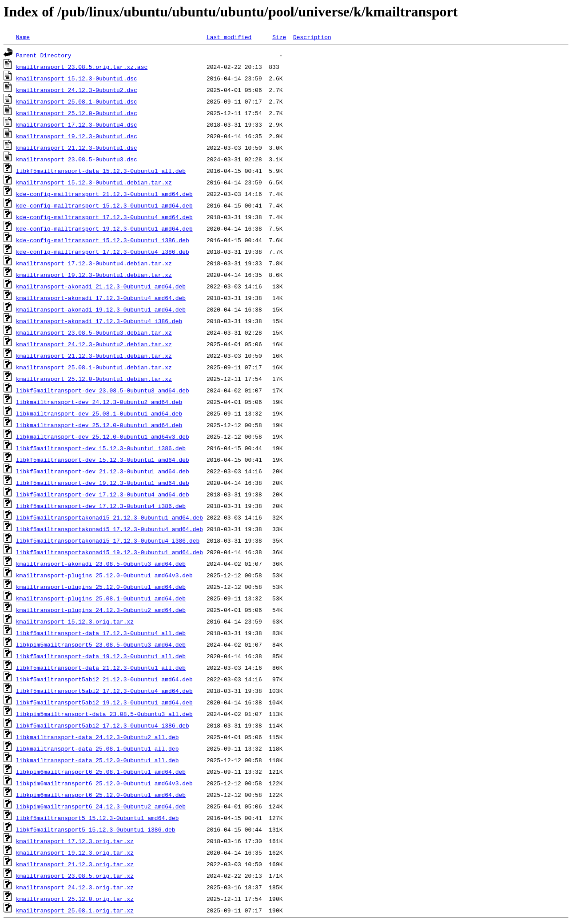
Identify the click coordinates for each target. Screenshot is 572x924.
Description (312, 37)
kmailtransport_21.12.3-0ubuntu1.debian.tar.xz (94, 356)
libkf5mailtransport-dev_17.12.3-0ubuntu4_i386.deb (101, 506)
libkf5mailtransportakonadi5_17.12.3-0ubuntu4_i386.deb (108, 540)
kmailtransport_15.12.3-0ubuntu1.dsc (77, 78)
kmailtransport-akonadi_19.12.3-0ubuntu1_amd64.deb (101, 309)
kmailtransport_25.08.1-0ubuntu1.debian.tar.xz (94, 367)
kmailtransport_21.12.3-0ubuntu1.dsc (77, 148)
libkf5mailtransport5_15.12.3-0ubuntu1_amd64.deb (97, 818)
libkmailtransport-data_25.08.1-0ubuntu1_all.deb (97, 748)
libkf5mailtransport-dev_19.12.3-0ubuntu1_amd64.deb (103, 483)
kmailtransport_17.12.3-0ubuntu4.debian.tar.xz (94, 263)
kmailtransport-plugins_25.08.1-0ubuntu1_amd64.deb (101, 598)
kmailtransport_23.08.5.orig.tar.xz (75, 876)
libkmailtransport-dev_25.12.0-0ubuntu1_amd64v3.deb (103, 436)
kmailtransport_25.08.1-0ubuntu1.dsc (77, 101)
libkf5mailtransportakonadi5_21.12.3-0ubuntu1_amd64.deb (109, 517)
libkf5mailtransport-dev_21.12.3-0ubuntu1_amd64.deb (103, 471)
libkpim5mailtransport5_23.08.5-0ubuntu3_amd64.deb (101, 644)
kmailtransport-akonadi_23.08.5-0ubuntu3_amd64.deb (101, 564)
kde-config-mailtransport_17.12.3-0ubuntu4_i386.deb (103, 252)
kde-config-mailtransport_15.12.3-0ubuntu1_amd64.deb (104, 205)
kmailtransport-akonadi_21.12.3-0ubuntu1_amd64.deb (101, 286)
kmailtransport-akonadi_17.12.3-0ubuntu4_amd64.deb (101, 298)
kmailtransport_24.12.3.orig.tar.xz (75, 887)
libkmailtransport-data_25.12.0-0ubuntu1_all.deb (97, 760)
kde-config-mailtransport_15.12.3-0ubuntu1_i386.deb (103, 240)
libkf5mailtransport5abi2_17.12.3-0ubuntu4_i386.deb (103, 725)
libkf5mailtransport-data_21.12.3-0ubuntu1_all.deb (101, 668)
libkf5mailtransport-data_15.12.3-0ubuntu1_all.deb (101, 171)
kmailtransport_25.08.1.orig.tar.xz (75, 910)
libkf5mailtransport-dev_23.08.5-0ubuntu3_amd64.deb (103, 390)
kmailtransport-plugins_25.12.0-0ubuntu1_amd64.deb (101, 587)
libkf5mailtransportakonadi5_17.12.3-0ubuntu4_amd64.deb (109, 529)
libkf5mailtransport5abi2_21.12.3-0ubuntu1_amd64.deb (104, 679)
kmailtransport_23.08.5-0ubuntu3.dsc (77, 159)
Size (279, 37)
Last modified (229, 37)
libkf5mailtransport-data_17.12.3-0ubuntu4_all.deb (101, 633)
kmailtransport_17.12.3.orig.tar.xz (75, 841)
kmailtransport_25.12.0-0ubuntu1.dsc (77, 113)
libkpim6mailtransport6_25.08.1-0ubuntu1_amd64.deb (101, 772)
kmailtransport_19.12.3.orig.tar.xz (75, 852)
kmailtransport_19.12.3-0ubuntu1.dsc (77, 136)
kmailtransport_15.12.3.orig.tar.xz (75, 621)
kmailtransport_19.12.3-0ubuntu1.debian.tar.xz (94, 275)
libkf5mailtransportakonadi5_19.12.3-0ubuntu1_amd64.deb (109, 552)
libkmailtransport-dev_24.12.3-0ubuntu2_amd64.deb (99, 402)
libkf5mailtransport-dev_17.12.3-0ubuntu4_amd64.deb (103, 494)
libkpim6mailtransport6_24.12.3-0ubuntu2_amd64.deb (101, 806)
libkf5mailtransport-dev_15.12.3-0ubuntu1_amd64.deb (103, 460)
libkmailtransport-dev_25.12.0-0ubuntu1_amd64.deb (99, 425)
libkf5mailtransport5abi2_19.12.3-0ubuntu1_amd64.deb (104, 702)
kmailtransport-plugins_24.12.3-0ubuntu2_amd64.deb (101, 610)
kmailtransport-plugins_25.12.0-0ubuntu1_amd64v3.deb (104, 575)
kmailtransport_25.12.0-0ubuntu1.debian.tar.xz (94, 379)
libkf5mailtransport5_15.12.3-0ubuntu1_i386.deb (96, 829)
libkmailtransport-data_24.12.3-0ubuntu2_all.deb (97, 737)
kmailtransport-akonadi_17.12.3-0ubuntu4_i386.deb (99, 321)
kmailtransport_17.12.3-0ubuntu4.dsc (77, 124)
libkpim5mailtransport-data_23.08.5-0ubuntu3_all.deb (104, 714)
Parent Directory (44, 55)
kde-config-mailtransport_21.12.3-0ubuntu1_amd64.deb (104, 194)
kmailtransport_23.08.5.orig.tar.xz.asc (82, 67)
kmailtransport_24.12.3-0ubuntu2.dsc (77, 90)
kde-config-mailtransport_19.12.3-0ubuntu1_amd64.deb (104, 228)
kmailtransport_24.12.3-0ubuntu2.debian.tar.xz (94, 344)
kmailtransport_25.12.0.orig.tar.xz (75, 899)
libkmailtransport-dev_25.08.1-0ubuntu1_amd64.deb (99, 413)
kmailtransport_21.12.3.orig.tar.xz (75, 864)
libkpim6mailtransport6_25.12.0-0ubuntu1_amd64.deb (101, 795)
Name (23, 37)
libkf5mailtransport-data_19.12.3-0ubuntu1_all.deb (101, 656)
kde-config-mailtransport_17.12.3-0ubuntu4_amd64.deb (104, 217)
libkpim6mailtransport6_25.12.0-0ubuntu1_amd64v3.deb (104, 783)
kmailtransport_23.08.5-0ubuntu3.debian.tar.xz (94, 332)
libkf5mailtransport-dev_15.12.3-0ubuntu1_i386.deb (101, 448)
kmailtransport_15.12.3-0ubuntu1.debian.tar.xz (94, 182)
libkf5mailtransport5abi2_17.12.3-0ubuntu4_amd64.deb (104, 691)
